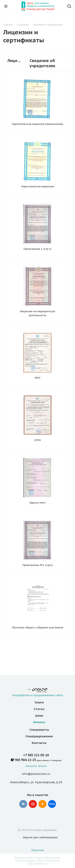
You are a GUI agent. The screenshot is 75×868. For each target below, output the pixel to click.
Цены (39, 716)
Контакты (39, 743)
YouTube (33, 804)
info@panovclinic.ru (36, 774)
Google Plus (52, 804)
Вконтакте (23, 804)
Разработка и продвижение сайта (38, 692)
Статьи (39, 709)
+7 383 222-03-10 (36, 755)
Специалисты (39, 730)
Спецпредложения (39, 736)
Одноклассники (42, 804)
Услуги (39, 702)
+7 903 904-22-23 (23, 760)
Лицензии (37, 850)
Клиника (39, 722)
